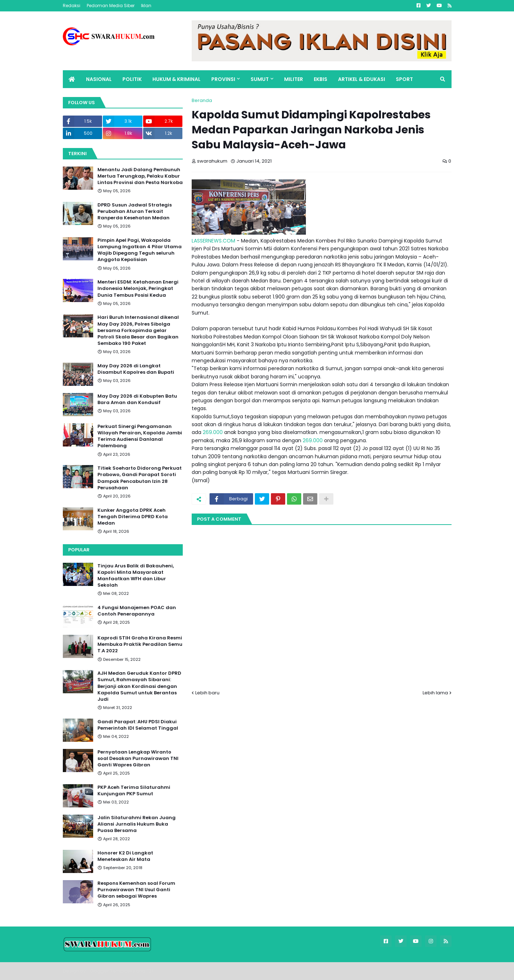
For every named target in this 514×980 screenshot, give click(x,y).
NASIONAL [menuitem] (99, 79)
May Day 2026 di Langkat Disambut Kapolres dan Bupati (136, 369)
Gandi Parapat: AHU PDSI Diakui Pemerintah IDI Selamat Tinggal (138, 725)
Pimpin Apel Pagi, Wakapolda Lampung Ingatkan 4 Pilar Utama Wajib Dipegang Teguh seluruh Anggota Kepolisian (140, 250)
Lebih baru (207, 693)
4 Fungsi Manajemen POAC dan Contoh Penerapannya (137, 611)
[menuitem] (72, 79)
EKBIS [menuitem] (321, 79)
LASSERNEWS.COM (213, 241)
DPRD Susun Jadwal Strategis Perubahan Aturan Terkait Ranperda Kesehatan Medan (135, 211)
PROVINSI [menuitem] (223, 79)
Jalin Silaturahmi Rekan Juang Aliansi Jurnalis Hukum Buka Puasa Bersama (137, 824)
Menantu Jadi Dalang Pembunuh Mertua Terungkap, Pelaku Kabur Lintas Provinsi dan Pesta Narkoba (140, 176)
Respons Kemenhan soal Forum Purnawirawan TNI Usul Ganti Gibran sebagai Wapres (136, 890)
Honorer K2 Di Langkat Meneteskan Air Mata (125, 856)
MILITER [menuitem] (294, 79)
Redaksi (72, 6)
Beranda (202, 100)
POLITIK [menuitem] (132, 79)
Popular (79, 550)
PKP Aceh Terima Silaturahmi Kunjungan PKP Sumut (134, 791)
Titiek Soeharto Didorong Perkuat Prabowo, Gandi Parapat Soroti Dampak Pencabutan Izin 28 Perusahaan (140, 478)
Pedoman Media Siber (111, 6)
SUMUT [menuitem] (260, 79)
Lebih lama (435, 693)
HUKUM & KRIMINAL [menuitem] (177, 79)
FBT (150, 971)
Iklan (146, 6)
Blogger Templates (113, 971)
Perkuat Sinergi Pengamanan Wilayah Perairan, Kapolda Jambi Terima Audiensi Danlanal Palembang (140, 436)
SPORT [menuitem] (404, 79)
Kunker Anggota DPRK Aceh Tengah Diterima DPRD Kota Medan (133, 517)
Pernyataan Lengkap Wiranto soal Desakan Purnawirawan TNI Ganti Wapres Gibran (138, 759)
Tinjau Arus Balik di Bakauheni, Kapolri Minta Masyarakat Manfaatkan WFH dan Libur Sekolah (136, 576)
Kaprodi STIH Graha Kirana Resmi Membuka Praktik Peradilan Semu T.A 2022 (140, 644)
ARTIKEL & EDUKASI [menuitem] (362, 79)
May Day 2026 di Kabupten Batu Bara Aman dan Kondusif (137, 399)
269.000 (213, 432)
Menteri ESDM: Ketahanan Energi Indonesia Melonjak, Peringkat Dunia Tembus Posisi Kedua (138, 289)
